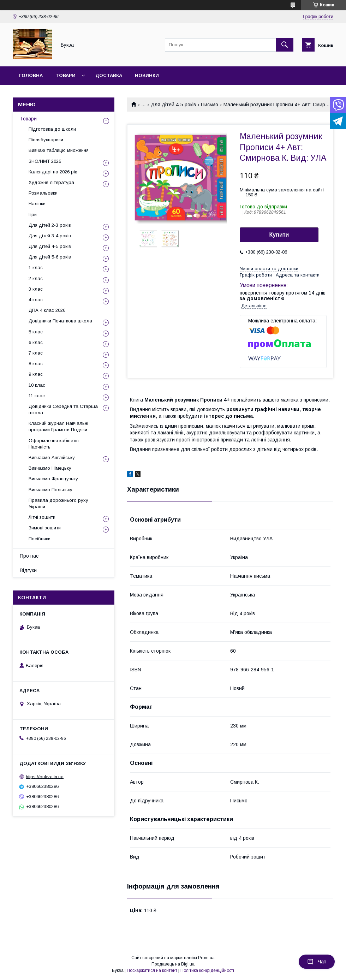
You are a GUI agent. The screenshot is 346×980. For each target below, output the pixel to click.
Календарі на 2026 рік (53, 172)
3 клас (36, 289)
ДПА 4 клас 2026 (47, 310)
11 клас (37, 396)
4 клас (36, 300)
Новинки (147, 75)
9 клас (36, 374)
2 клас (36, 278)
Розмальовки (43, 193)
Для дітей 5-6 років (50, 257)
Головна (31, 75)
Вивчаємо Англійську (52, 458)
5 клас (36, 332)
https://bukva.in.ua (45, 776)
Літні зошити (42, 517)
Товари (65, 75)
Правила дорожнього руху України (58, 503)
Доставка (109, 75)
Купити (279, 235)
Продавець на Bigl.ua (173, 964)
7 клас (36, 353)
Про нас (29, 556)
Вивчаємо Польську (50, 490)
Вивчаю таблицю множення (59, 150)
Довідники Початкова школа (60, 321)
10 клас (37, 385)
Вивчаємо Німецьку (50, 468)
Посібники (40, 539)
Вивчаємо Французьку (53, 479)
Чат (317, 962)
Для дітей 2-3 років (50, 225)
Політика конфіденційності (207, 970)
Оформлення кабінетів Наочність (54, 444)
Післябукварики (46, 140)
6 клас (36, 342)
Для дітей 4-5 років (173, 105)
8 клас (36, 364)
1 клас (36, 268)
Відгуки (28, 570)
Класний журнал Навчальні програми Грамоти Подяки (58, 426)
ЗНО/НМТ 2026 (45, 161)
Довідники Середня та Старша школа (63, 409)
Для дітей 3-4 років (50, 236)
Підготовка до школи (52, 129)
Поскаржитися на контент (152, 970)
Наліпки (37, 204)
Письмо (210, 105)
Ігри (33, 215)
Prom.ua (206, 958)
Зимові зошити (45, 528)
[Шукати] (285, 45)
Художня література (51, 182)
